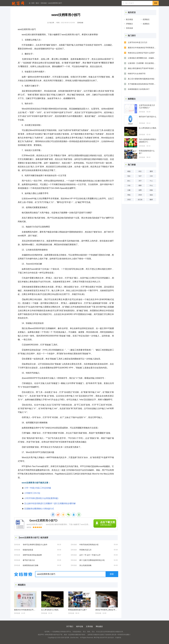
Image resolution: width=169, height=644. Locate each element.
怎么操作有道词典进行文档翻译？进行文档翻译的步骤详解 (50, 503)
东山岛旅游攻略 (85, 565)
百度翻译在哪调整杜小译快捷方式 (39, 509)
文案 (129, 190)
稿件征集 (80, 626)
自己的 (140, 200)
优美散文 (146, 19)
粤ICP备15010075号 (101, 638)
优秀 (140, 190)
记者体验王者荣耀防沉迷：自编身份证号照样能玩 (142, 58)
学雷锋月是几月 (85, 550)
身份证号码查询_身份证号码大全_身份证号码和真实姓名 (106, 610)
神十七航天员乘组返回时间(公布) (92, 560)
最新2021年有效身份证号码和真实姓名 (25, 610)
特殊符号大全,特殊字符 (137, 74)
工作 (151, 176)
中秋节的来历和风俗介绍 (89, 545)
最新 (140, 185)
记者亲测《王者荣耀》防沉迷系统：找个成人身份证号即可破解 (142, 63)
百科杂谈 (44, 3)
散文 (37, 3)
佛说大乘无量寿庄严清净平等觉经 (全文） (142, 68)
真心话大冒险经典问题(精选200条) (141, 79)
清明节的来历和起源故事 (32, 555)
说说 (151, 195)
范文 (129, 176)
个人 (151, 181)
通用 (151, 171)
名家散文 (146, 24)
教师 (151, 200)
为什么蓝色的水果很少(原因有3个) (148, 141)
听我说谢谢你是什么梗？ (78, 610)
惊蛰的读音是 (28, 550)
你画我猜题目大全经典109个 (139, 89)
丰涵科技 (118, 638)
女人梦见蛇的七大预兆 (50, 610)
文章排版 (89, 626)
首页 (33, 3)
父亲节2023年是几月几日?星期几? (147, 106)
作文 (140, 171)
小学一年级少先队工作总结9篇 (38, 488)
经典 (151, 190)
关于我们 (70, 626)
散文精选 (129, 19)
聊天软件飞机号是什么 (148, 117)
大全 (129, 185)
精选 (129, 171)
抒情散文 (129, 24)
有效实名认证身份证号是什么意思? (141, 53)
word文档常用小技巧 (55, 3)
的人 (129, 181)
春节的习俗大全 (29, 560)
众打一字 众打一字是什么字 (90, 555)
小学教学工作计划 (32, 493)
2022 (129, 200)
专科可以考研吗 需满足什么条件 (35, 545)
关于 (140, 181)
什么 (151, 185)
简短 (129, 195)
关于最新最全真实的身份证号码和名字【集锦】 (142, 84)
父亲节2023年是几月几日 (138, 42)
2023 (140, 195)
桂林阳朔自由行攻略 (31, 565)
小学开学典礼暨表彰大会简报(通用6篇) (41, 498)
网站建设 (99, 626)
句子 (140, 176)
